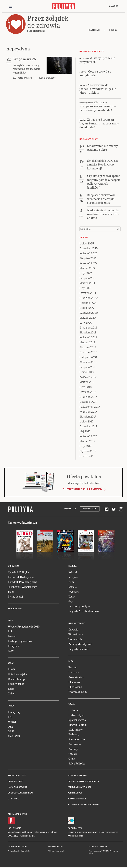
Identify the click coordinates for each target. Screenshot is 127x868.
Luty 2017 (85, 446)
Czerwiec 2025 (89, 248)
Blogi (71, 661)
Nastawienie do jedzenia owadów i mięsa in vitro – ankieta (98, 89)
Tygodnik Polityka (18, 572)
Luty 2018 (86, 387)
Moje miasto (76, 729)
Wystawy (74, 591)
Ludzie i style (76, 715)
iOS (10, 828)
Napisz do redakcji (18, 787)
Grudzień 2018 (88, 352)
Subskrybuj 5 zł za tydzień (82, 489)
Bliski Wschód (16, 684)
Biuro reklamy (15, 781)
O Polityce (13, 799)
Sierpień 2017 (88, 417)
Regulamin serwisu (77, 775)
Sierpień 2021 (88, 278)
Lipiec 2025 (87, 244)
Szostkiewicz (76, 677)
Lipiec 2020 (87, 308)
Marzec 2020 (88, 318)
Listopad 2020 (88, 303)
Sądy (11, 651)
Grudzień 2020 (89, 298)
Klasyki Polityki (78, 725)
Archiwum (75, 744)
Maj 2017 (85, 431)
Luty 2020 (86, 323)
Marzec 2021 (87, 283)
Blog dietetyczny (47, 78)
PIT (10, 717)
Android (17, 828)
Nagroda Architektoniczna (84, 611)
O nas (72, 758)
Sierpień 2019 (88, 333)
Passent (73, 667)
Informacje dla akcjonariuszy (83, 805)
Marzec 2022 (87, 268)
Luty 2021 (85, 288)
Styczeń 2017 (88, 451)
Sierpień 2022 (88, 258)
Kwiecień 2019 (88, 337)
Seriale (73, 587)
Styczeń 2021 (88, 293)
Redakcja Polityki (17, 775)
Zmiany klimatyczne (80, 644)
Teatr (71, 596)
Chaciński (74, 682)
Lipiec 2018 (87, 372)
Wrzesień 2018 (88, 362)
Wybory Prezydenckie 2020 (24, 626)
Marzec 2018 (87, 382)
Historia (73, 710)
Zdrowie (73, 629)
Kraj (10, 620)
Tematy (73, 754)
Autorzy (73, 749)
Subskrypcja (90, 509)
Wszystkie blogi (78, 692)
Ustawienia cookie (77, 799)
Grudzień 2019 (88, 328)
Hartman (74, 672)
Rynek (11, 706)
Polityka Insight (56, 847)
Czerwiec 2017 (88, 427)
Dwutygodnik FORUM (17, 847)
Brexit (12, 669)
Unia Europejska (17, 674)
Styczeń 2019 (88, 347)
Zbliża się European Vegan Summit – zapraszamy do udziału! (98, 106)
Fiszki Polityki (75, 828)
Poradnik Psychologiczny (22, 582)
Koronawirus (15, 609)
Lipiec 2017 (86, 422)
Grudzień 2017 (88, 397)
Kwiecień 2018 (88, 377)
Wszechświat (76, 634)
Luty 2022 (86, 273)
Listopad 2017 (88, 402)
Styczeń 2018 (88, 392)
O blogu (113, 30)
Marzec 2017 (87, 441)
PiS (10, 631)
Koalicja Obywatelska (20, 641)
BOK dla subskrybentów (20, 793)
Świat (11, 663)
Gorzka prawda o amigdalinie (95, 73)
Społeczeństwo (77, 720)
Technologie (75, 639)
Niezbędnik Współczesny (22, 587)
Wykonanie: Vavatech (56, 851)
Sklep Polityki (77, 763)
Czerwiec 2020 (89, 313)
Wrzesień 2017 (88, 412)
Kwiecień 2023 (88, 253)
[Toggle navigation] (11, 6)
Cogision (17, 851)
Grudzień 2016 (88, 456)
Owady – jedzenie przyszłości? (97, 60)
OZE (10, 726)
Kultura (73, 566)
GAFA (11, 731)
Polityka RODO (75, 793)
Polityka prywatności (79, 787)
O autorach (95, 30)
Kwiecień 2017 (88, 436)
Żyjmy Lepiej (15, 596)
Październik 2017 (90, 407)
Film (71, 582)
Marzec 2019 (87, 342)
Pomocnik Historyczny (21, 577)
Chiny (11, 693)
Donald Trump (16, 679)
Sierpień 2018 (88, 367)
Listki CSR (14, 736)
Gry (71, 601)
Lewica (12, 636)
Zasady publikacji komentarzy (83, 781)
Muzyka (73, 577)
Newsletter (70, 509)
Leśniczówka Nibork (98, 847)
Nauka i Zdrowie (77, 623)
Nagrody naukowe (79, 649)
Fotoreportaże (77, 739)
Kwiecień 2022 (88, 263)
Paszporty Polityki (79, 606)
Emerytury (14, 712)
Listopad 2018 (88, 357)
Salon (11, 591)
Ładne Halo (26, 851)
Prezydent (14, 646)
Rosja (11, 689)
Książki (73, 572)
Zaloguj (114, 6)
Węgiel (12, 722)
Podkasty (74, 734)
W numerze (13, 566)
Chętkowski (75, 687)
